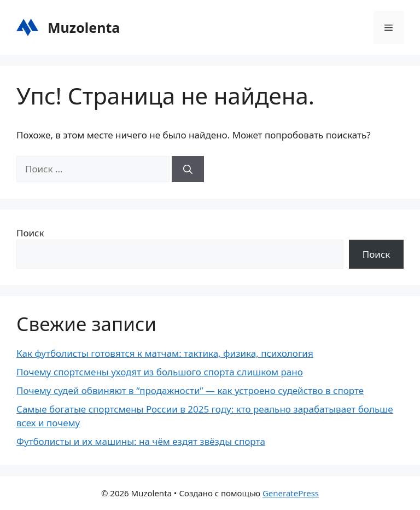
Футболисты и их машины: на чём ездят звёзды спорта (141, 441)
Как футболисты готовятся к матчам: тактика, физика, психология (165, 353)
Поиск (30, 233)
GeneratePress (291, 493)
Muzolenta (84, 27)
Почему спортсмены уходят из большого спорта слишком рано (160, 372)
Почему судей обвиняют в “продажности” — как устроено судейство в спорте (190, 390)
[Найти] (188, 169)
